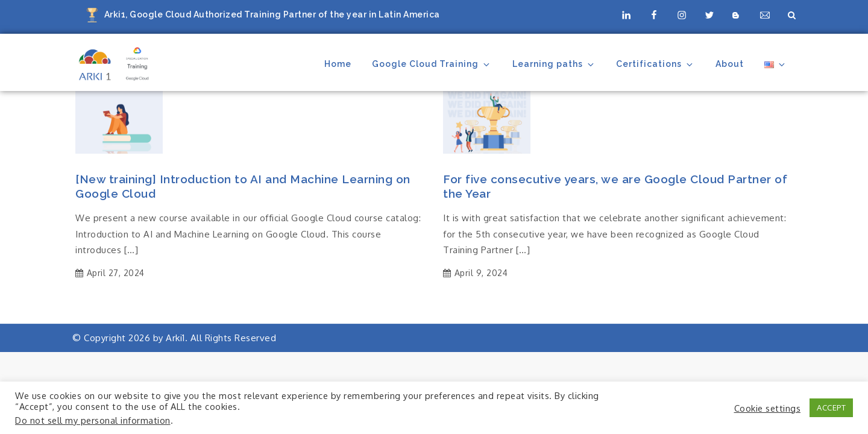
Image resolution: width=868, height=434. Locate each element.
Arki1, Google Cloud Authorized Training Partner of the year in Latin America (272, 14)
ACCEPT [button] (831, 407)
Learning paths (554, 64)
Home (338, 64)
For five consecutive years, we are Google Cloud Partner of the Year (615, 187)
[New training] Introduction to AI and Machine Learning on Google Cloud (243, 187)
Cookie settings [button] (768, 408)
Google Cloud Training (432, 64)
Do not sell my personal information (93, 420)
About (730, 64)
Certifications (655, 64)
